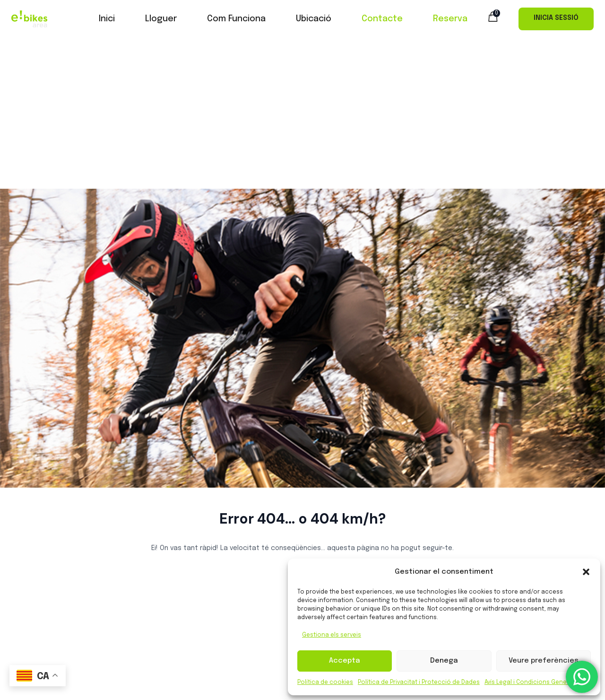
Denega (444, 661)
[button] (586, 572)
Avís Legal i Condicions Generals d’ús (538, 682)
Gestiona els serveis (332, 635)
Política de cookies (325, 682)
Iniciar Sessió (556, 19)
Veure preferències (544, 661)
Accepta (345, 661)
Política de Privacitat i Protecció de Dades (419, 682)
